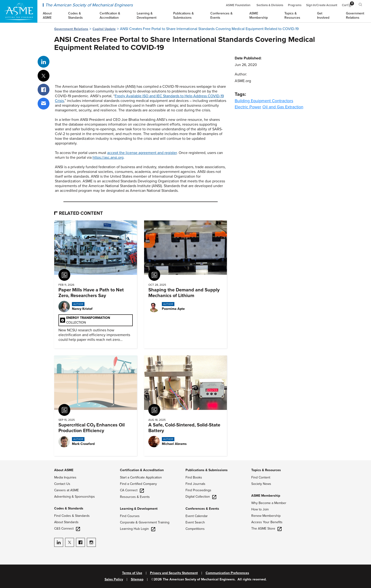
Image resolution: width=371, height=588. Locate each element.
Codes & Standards (69, 508)
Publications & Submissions (207, 470)
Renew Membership (266, 516)
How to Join (260, 509)
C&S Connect (67, 529)
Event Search (195, 522)
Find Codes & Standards (72, 516)
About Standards (66, 522)
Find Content (261, 477)
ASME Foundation (238, 5)
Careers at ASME (66, 490)
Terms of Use (132, 573)
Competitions (195, 529)
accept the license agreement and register (142, 153)
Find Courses (130, 516)
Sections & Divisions (270, 5)
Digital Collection (201, 497)
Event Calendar (197, 516)
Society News (261, 484)
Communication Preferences (227, 573)
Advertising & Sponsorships (75, 497)
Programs (295, 5)
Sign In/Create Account (322, 5)
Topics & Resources (266, 470)
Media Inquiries (65, 477)
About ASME (64, 470)
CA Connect (132, 490)
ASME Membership (266, 496)
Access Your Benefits (267, 522)
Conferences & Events (202, 509)
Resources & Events (135, 497)
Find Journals (195, 484)
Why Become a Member (269, 503)
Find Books (194, 477)
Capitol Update (104, 29)
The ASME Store (266, 529)
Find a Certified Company (138, 484)
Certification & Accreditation (142, 470)
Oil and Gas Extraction (283, 107)
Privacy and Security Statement (174, 573)
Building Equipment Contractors (264, 101)
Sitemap (137, 579)
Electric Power (248, 107)
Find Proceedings (198, 490)
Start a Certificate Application (141, 477)
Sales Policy (114, 579)
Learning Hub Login (138, 529)
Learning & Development (139, 509)
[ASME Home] (19, 11)
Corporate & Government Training (145, 522)
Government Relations (71, 29)
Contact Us (62, 484)
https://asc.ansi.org (108, 158)
